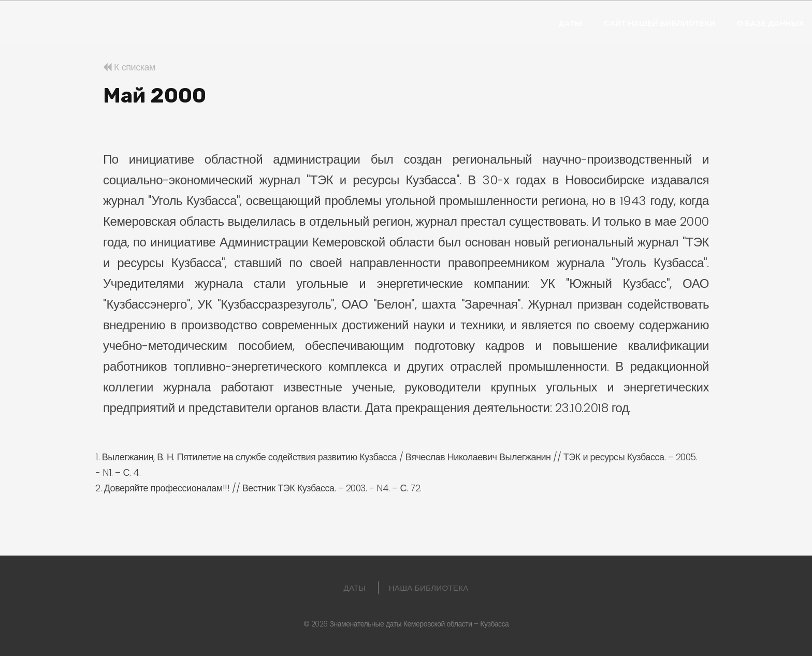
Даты (571, 23)
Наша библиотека (429, 588)
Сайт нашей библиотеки (659, 23)
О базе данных (771, 23)
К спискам (129, 67)
